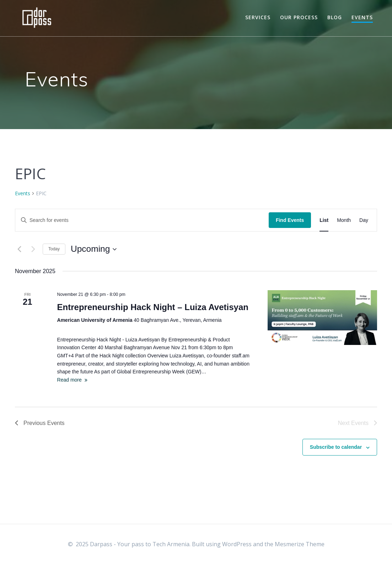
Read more (69, 380)
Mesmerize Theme (300, 544)
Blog (335, 17)
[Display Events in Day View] (364, 220)
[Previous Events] (19, 249)
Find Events (290, 220)
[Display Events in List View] (324, 220)
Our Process (299, 17)
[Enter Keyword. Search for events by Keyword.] (142, 220)
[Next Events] (33, 249)
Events (362, 17)
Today (54, 249)
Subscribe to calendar (336, 447)
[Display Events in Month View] (344, 220)
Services (258, 17)
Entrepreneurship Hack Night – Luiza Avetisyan (153, 307)
